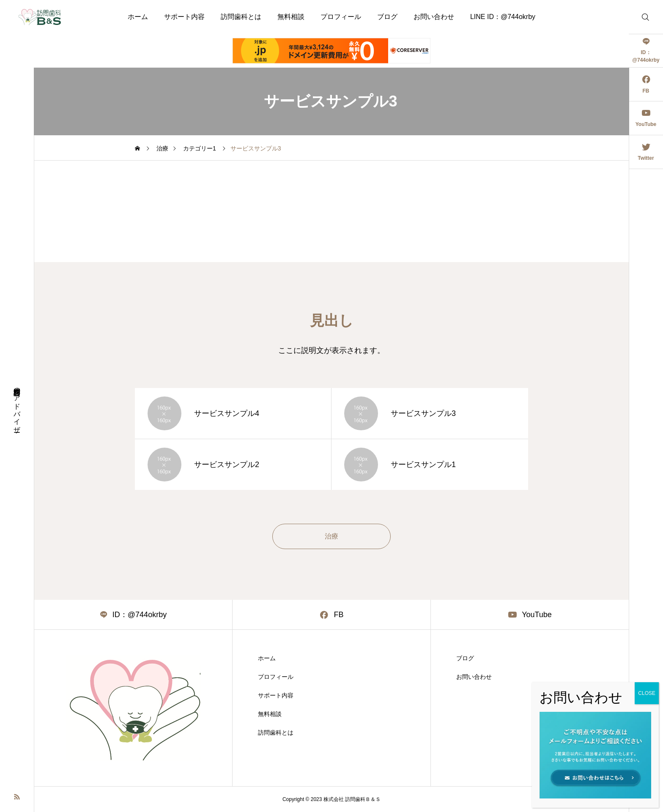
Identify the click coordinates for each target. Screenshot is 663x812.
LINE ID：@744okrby (503, 17)
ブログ (387, 17)
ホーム (138, 17)
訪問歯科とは (241, 17)
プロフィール (341, 17)
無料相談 (291, 17)
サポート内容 (184, 17)
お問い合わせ (434, 17)
